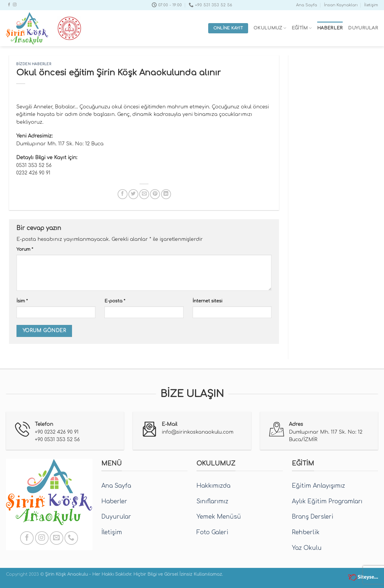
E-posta (115, 301)
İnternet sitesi (207, 301)
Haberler (330, 28)
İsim (22, 301)
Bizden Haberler (34, 64)
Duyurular (363, 28)
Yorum (25, 249)
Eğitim (302, 28)
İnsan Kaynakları (341, 5)
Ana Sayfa (307, 5)
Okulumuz (270, 28)
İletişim (371, 5)
